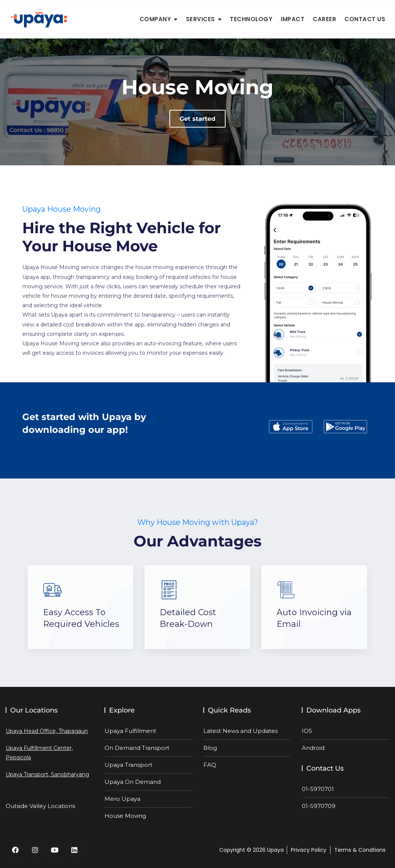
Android (313, 748)
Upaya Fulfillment (130, 731)
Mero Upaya (122, 799)
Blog (210, 748)
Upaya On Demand (133, 782)
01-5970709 (319, 806)
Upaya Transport (128, 765)
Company (155, 19)
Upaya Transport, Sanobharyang (47, 774)
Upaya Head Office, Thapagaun (47, 731)
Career (324, 19)
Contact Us (365, 19)
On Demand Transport (137, 748)
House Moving (125, 816)
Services (201, 19)
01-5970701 (318, 789)
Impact (293, 19)
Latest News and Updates (241, 731)
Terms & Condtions (360, 850)
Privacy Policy (309, 850)
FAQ (210, 765)
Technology (251, 19)
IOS (307, 731)
